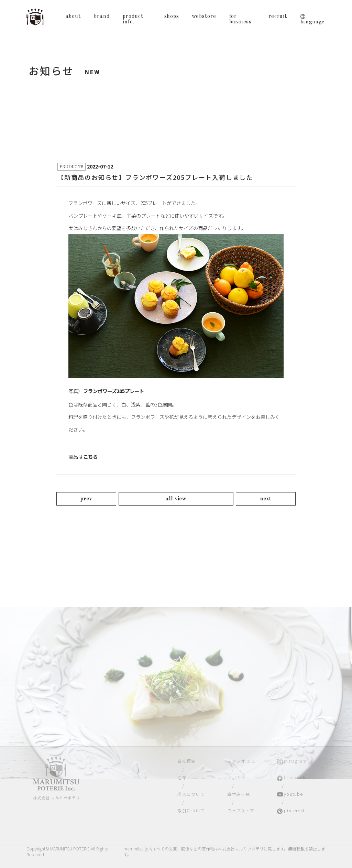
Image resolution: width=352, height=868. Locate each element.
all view (176, 499)
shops (172, 17)
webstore (204, 17)
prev (86, 499)
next (266, 499)
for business (240, 19)
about (73, 17)
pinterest (294, 810)
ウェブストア (241, 810)
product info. (133, 19)
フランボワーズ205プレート (114, 391)
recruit (278, 17)
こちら (90, 457)
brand (102, 17)
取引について (191, 810)
